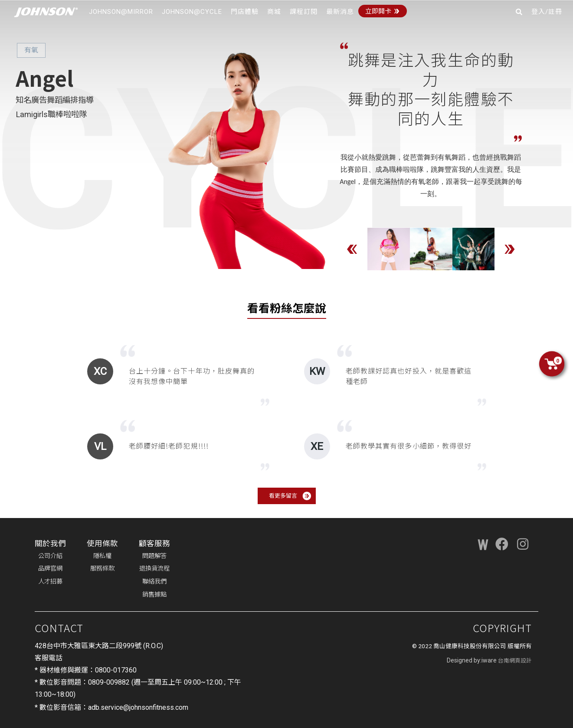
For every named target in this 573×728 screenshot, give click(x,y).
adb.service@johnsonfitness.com (138, 707)
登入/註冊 (547, 12)
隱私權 (102, 556)
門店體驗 (245, 12)
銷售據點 (154, 595)
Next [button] (510, 249)
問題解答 (154, 556)
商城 (274, 12)
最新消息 (340, 12)
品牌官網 (50, 569)
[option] (389, 249)
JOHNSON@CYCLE (192, 12)
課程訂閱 (304, 12)
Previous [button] (352, 249)
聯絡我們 (154, 582)
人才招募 (50, 582)
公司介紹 (50, 556)
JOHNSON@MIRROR (121, 12)
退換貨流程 (154, 569)
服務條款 (102, 569)
